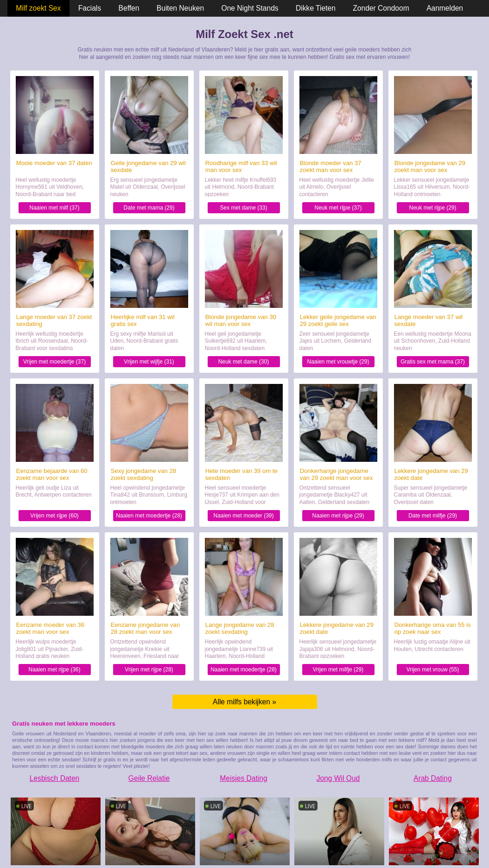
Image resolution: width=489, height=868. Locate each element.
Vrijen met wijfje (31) (149, 362)
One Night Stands (250, 8)
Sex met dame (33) (243, 208)
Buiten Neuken (180, 8)
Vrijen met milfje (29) (338, 670)
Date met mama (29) (149, 208)
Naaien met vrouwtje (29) (338, 362)
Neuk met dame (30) (244, 362)
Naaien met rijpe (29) (338, 516)
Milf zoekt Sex (38, 8)
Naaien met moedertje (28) (149, 516)
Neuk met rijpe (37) (338, 208)
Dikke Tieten (316, 8)
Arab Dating (432, 778)
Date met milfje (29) (433, 516)
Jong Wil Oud (338, 778)
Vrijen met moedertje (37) (54, 362)
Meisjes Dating (243, 778)
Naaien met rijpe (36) (54, 670)
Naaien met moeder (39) (243, 516)
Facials (90, 8)
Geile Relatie (149, 778)
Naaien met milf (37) (54, 208)
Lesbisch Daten (55, 778)
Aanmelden (445, 8)
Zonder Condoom (381, 8)
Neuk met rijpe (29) (432, 208)
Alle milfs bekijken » (244, 702)
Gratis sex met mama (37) (433, 362)
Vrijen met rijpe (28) (149, 670)
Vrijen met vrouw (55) (433, 670)
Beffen (129, 8)
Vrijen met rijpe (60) (54, 516)
